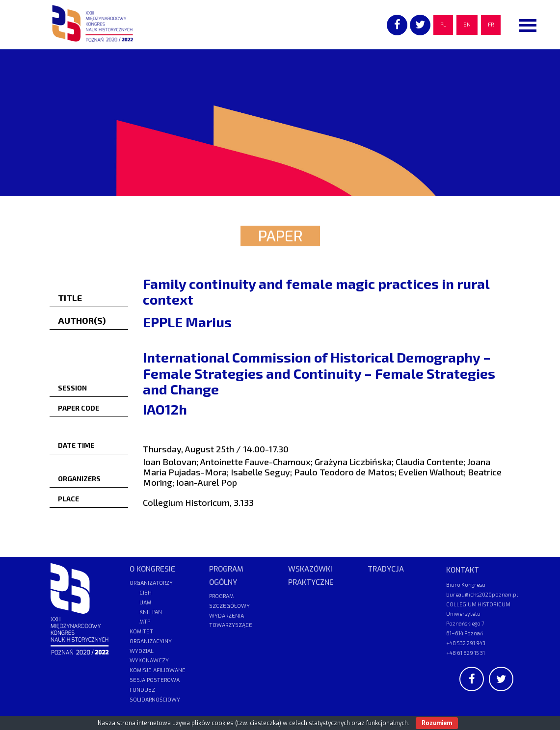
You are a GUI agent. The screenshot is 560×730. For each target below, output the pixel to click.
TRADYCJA (386, 569)
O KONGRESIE (152, 569)
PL (443, 25)
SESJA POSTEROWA (155, 680)
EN (467, 25)
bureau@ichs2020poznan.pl (482, 594)
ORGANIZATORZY (151, 583)
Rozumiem (437, 723)
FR (491, 25)
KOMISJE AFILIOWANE (158, 670)
